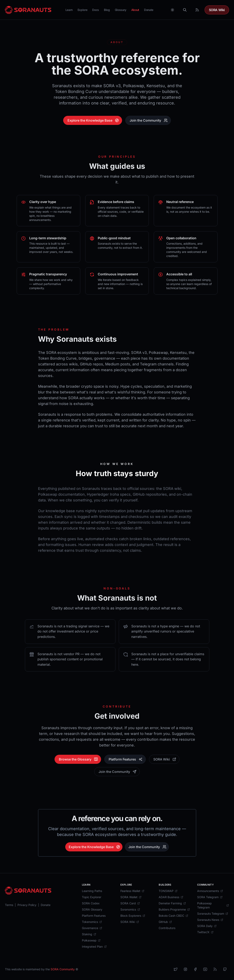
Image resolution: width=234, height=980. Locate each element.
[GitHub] (165, 922)
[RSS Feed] (197, 10)
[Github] (225, 969)
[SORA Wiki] (130, 922)
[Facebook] (195, 969)
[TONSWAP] (168, 891)
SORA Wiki (217, 10)
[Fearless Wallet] (132, 891)
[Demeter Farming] (172, 903)
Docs (96, 10)
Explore (83, 10)
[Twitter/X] (205, 932)
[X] (176, 969)
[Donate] (46, 905)
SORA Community (63, 969)
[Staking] (89, 934)
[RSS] (215, 969)
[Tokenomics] (92, 922)
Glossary (121, 10)
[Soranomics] (130, 910)
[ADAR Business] (171, 897)
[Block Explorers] (133, 916)
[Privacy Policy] (27, 905)
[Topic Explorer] (92, 897)
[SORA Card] (130, 903)
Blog (107, 10)
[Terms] (9, 905)
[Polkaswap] (91, 940)
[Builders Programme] (174, 910)
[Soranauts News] (210, 920)
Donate (149, 10)
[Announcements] (210, 891)
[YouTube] (205, 969)
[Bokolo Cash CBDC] (173, 916)
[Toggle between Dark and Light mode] (172, 10)
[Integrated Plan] (94, 947)
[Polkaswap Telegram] (213, 905)
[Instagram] (185, 969)
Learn (69, 10)
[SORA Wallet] (131, 897)
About (135, 10)
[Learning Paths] (92, 891)
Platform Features (126, 759)
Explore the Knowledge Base (93, 120)
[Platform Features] (94, 916)
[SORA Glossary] (92, 910)
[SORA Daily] (207, 926)
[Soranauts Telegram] (213, 914)
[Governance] (92, 928)
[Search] (185, 10)
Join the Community (149, 120)
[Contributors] (167, 928)
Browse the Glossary (78, 759)
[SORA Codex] (91, 903)
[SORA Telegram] (210, 897)
